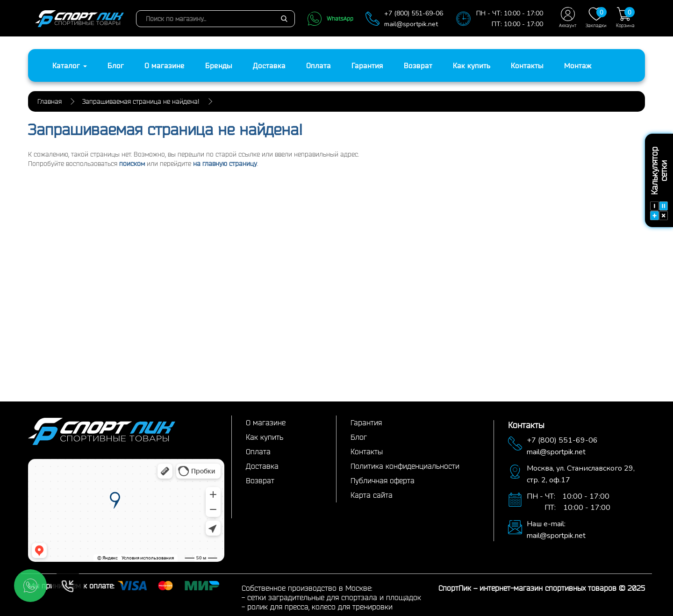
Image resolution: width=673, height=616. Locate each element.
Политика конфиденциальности (405, 466)
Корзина (625, 18)
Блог (116, 65)
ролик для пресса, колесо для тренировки (320, 607)
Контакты (527, 65)
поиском (132, 164)
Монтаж (578, 65)
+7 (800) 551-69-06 (414, 13)
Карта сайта (372, 495)
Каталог (70, 65)
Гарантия (367, 65)
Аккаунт (568, 18)
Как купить (472, 65)
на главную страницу (225, 164)
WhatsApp (330, 19)
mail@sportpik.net (411, 24)
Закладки (596, 18)
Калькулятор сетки (659, 183)
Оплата (319, 65)
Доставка (269, 65)
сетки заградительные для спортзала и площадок (334, 597)
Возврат (418, 65)
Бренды (219, 65)
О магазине (165, 65)
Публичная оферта (383, 480)
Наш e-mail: (546, 524)
